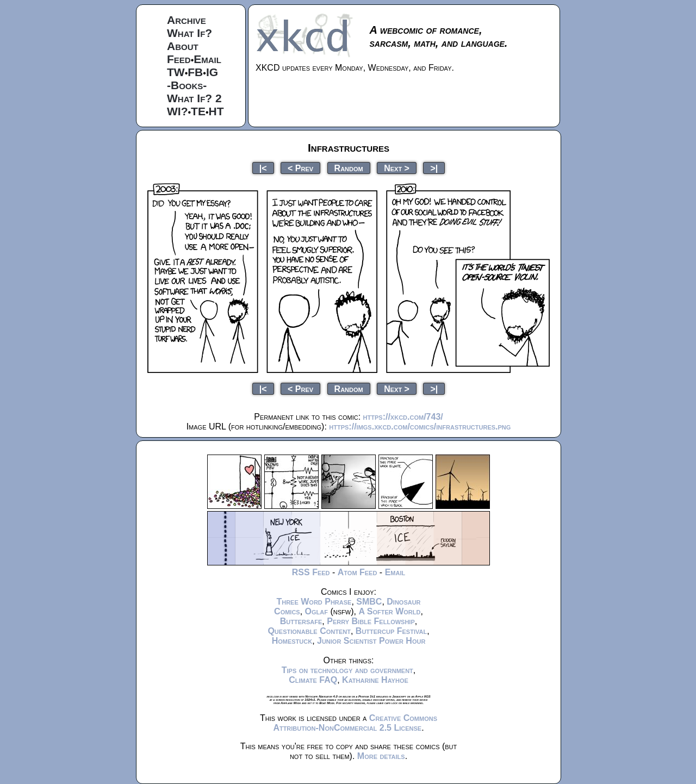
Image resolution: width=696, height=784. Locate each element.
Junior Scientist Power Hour (371, 641)
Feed (179, 59)
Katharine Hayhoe (375, 680)
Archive (187, 20)
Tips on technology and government (347, 670)
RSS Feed (311, 572)
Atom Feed (358, 572)
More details (381, 756)
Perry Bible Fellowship (371, 621)
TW (176, 72)
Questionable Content (309, 631)
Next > (397, 168)
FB (195, 72)
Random (349, 168)
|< (263, 168)
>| (434, 168)
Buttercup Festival (391, 631)
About (183, 46)
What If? (189, 33)
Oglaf (316, 611)
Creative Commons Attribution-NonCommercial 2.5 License (355, 723)
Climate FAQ (313, 680)
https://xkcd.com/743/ (403, 417)
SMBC (369, 602)
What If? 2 (194, 98)
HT (216, 111)
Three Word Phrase (314, 602)
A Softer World (389, 611)
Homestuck (292, 641)
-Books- (187, 85)
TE (198, 111)
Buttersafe (301, 621)
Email (207, 59)
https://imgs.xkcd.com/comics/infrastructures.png (420, 427)
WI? (177, 111)
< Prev (300, 168)
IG (212, 72)
